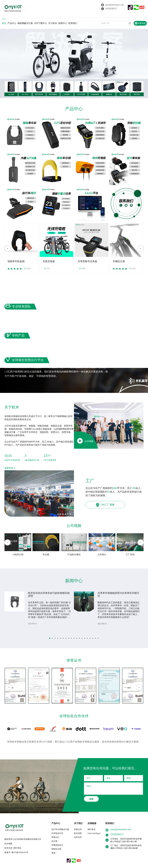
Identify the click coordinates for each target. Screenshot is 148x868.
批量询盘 (140, 23)
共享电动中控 (57, 833)
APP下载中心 (41, 23)
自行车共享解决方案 (60, 829)
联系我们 (73, 23)
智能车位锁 (56, 849)
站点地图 (8, 844)
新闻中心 (63, 23)
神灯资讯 (91, 829)
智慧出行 (55, 837)
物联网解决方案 (25, 23)
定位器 (54, 841)
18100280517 (109, 9)
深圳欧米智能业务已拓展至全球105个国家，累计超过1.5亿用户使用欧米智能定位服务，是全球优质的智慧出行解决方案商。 (74, 742)
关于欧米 (53, 23)
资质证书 (78, 829)
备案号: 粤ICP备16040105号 (16, 852)
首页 (4, 23)
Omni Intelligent (94, 833)
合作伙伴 (78, 837)
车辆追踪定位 (57, 845)
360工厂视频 (105, 505)
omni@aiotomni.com (112, 5)
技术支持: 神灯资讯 (13, 848)
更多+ (54, 853)
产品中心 (12, 23)
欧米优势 (78, 833)
